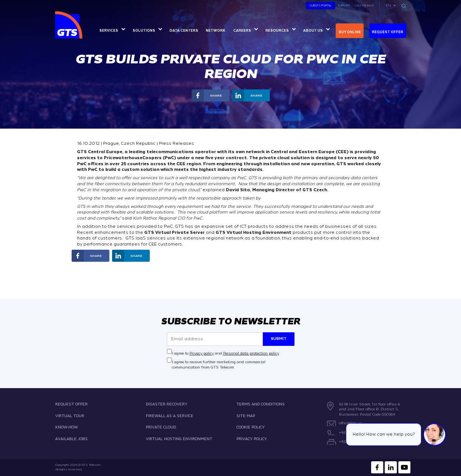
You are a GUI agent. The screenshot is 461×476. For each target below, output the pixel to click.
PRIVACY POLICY (252, 439)
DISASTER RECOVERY (167, 404)
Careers (242, 31)
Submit (279, 339)
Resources (277, 31)
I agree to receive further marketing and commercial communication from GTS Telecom (219, 365)
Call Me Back (365, 5)
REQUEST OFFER (71, 404)
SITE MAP (246, 415)
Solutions (144, 31)
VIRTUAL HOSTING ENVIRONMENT (179, 439)
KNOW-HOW (66, 427)
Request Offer (388, 32)
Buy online (350, 32)
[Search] (404, 6)
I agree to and (225, 353)
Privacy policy (202, 353)
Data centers (184, 31)
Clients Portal (321, 5)
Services (109, 31)
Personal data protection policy (251, 353)
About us (313, 31)
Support (344, 5)
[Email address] (215, 339)
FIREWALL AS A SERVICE (170, 415)
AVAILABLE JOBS (71, 439)
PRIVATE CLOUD (161, 427)
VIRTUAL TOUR (70, 415)
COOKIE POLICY (251, 427)
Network (216, 31)
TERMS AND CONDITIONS (261, 404)
